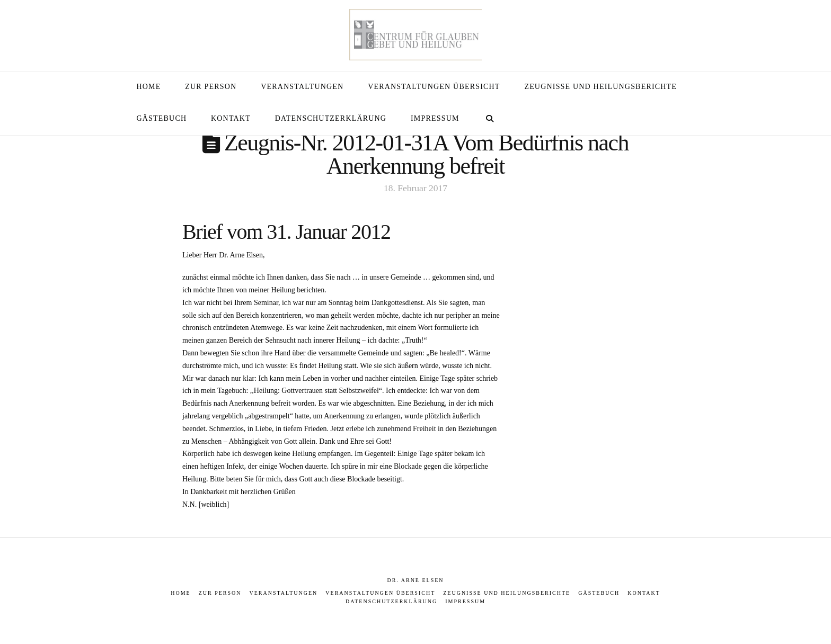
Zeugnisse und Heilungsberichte (507, 593)
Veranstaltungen (284, 593)
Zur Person (220, 593)
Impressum (465, 601)
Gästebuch (599, 593)
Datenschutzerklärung (391, 601)
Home (180, 593)
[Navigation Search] (490, 119)
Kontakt (644, 593)
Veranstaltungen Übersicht (380, 593)
